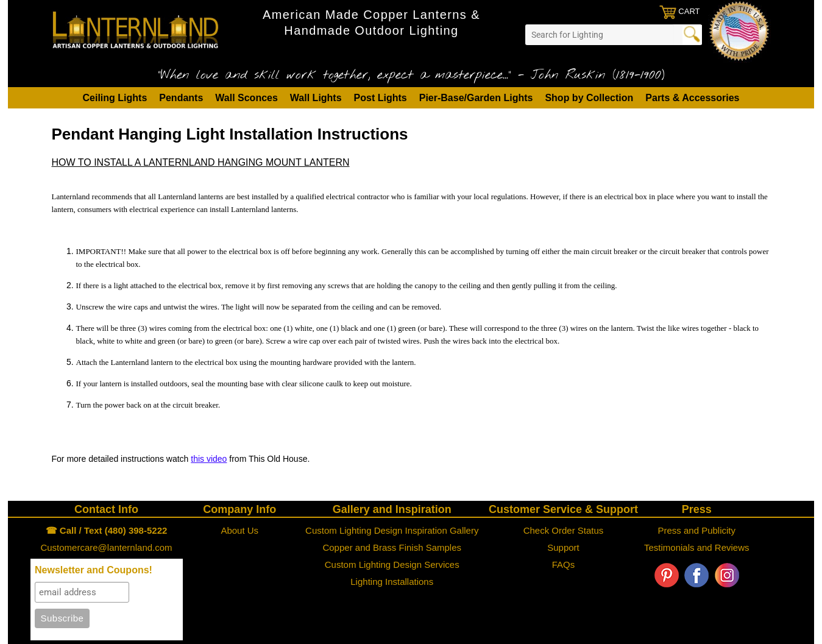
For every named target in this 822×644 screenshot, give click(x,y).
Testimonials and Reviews (697, 547)
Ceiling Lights (115, 98)
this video (209, 459)
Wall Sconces (246, 98)
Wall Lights (316, 98)
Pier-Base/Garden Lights (476, 98)
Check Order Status (564, 530)
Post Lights (381, 98)
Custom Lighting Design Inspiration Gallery (392, 530)
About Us (239, 530)
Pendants (181, 98)
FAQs (564, 564)
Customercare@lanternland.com (106, 547)
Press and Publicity (696, 530)
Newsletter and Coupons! (94, 570)
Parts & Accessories (692, 98)
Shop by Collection (589, 98)
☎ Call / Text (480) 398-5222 (107, 530)
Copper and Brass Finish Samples (392, 547)
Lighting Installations (392, 582)
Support (563, 547)
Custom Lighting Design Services (392, 564)
